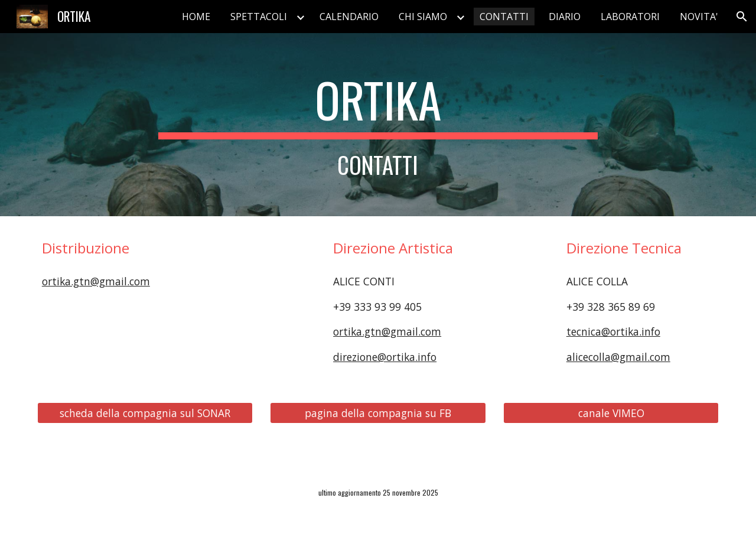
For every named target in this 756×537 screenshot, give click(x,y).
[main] (378, 125)
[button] (742, 17)
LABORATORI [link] (630, 17)
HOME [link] (196, 17)
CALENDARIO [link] (349, 17)
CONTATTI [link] (504, 17)
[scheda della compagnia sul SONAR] (145, 413)
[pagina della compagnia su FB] (378, 413)
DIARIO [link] (565, 17)
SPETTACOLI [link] (259, 17)
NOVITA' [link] (699, 17)
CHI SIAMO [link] (423, 17)
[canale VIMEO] (611, 413)
